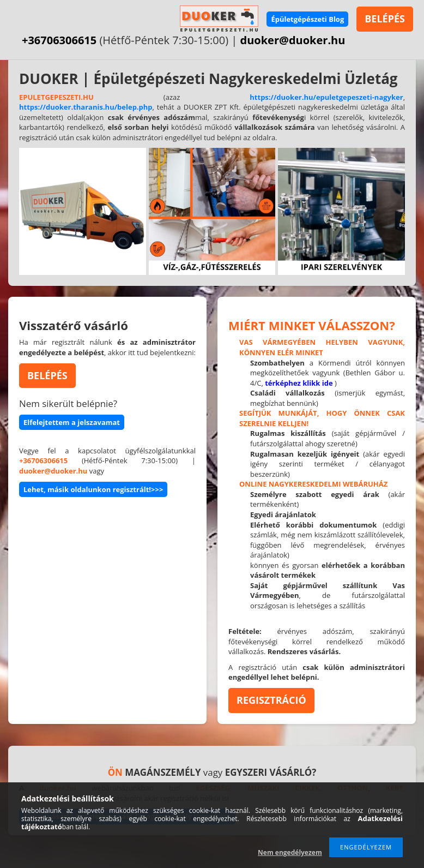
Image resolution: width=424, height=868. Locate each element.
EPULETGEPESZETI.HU (56, 97)
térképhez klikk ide (299, 383)
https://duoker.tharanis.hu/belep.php (86, 107)
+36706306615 (59, 40)
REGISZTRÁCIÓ (271, 700)
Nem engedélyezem (290, 852)
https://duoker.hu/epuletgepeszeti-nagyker (326, 97)
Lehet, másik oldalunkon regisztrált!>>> (93, 489)
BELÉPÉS (385, 19)
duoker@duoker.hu (293, 40)
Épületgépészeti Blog (307, 19)
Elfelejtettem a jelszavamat (72, 422)
